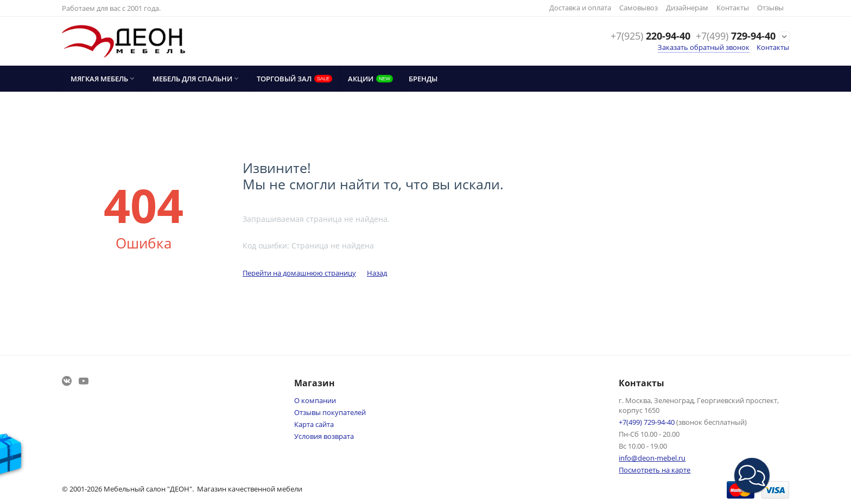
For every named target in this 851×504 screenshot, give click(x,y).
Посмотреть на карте (655, 470)
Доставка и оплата (580, 8)
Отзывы (770, 8)
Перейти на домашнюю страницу (299, 273)
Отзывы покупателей (330, 412)
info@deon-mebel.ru (652, 458)
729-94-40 (736, 36)
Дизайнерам (687, 8)
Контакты (733, 8)
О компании (315, 400)
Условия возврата (324, 436)
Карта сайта (314, 424)
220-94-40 (650, 36)
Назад (377, 273)
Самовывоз (639, 8)
